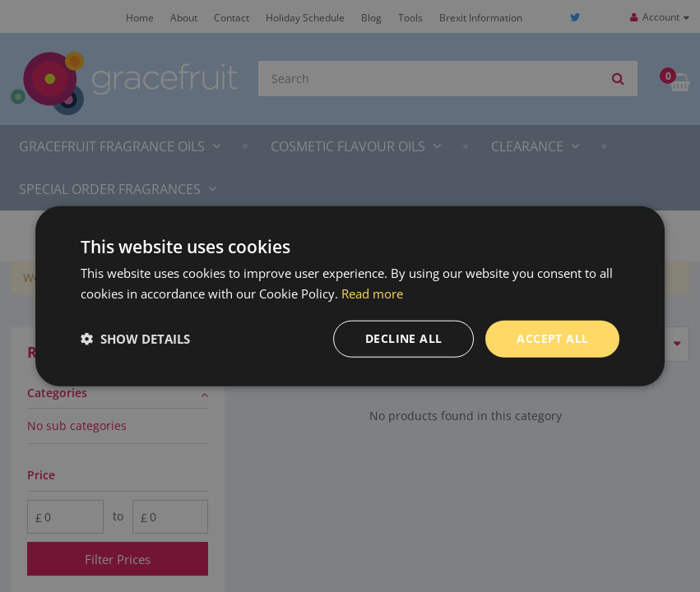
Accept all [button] (552, 338)
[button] (135, 339)
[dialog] (350, 296)
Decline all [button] (403, 338)
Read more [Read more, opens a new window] (372, 294)
